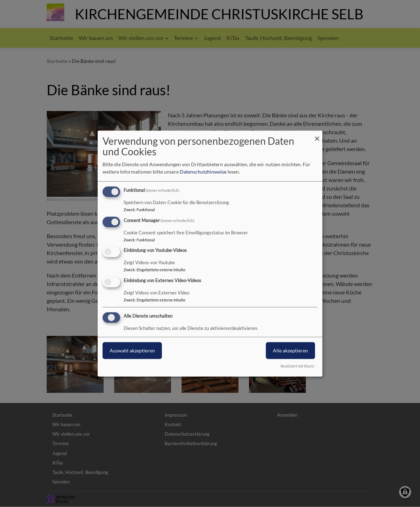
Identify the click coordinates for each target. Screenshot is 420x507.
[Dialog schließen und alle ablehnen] (317, 135)
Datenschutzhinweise (203, 172)
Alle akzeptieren (290, 350)
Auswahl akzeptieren (132, 350)
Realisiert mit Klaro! (298, 366)
